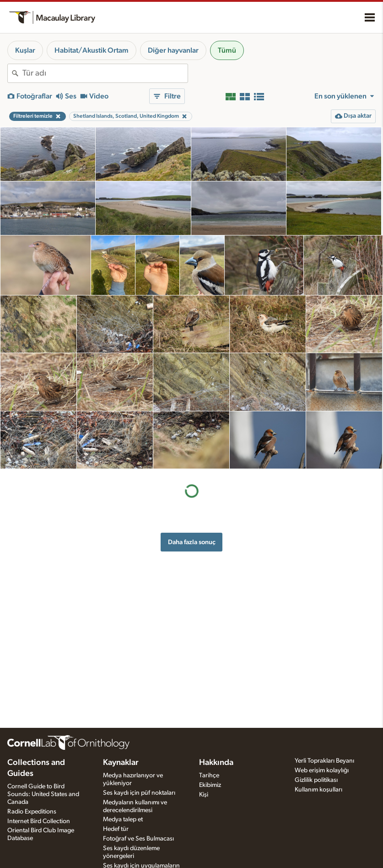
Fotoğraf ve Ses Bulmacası (138, 839)
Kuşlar (25, 50)
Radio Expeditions (32, 812)
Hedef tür (116, 829)
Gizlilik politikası (316, 780)
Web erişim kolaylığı (322, 770)
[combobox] (105, 73)
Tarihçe (209, 775)
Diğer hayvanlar (173, 50)
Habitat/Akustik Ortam (92, 50)
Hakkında (216, 763)
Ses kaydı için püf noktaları (139, 793)
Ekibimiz (210, 785)
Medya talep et (123, 819)
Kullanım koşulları (318, 790)
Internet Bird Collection (39, 821)
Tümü (227, 50)
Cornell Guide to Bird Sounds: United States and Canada (43, 794)
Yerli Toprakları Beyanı (324, 761)
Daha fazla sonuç (192, 542)
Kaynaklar (121, 763)
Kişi (204, 795)
